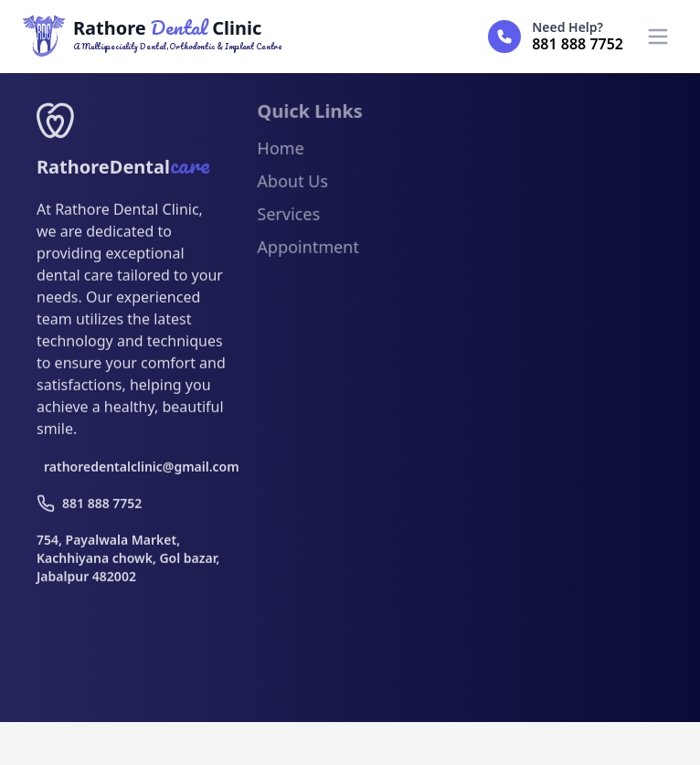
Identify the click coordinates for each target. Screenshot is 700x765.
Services (288, 218)
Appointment (308, 250)
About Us (292, 185)
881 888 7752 (89, 507)
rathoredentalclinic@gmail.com (135, 470)
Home (280, 152)
